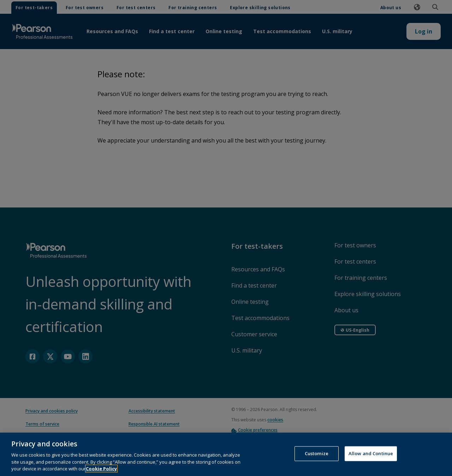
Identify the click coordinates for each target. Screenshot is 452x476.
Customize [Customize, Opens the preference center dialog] (317, 459)
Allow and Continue (371, 459)
